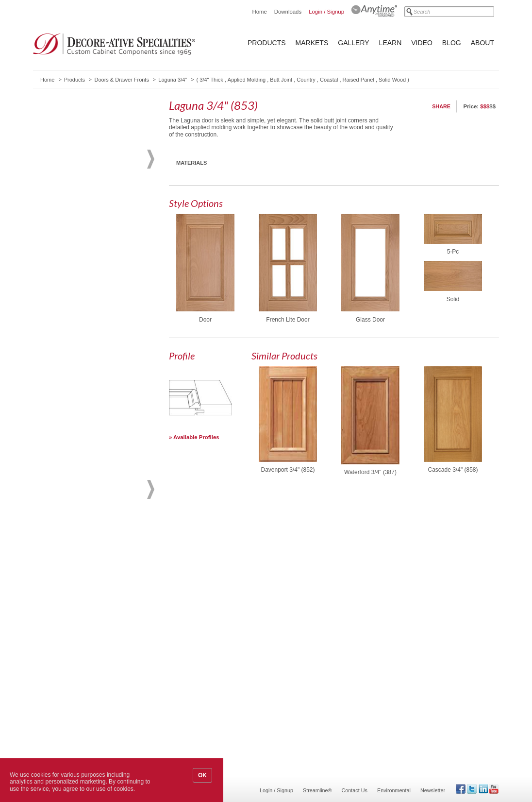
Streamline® (317, 790)
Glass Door (370, 320)
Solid (453, 299)
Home (259, 12)
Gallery (353, 43)
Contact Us (355, 790)
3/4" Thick (211, 80)
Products (267, 43)
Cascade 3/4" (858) (453, 470)
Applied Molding (247, 80)
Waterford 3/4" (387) (370, 472)
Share (441, 106)
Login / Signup (326, 12)
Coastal (329, 80)
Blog (452, 43)
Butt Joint (281, 80)
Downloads (288, 12)
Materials (191, 163)
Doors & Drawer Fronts (121, 80)
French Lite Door (288, 320)
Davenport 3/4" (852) (288, 470)
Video (422, 43)
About (482, 43)
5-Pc (453, 252)
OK (202, 775)
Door (205, 320)
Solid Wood (392, 80)
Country (306, 80)
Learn (391, 43)
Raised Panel (358, 80)
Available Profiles (196, 437)
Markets (312, 43)
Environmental (394, 790)
